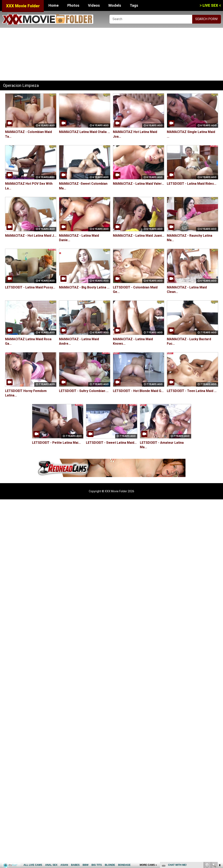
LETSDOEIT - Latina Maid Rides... (192, 184)
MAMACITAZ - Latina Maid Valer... (138, 184)
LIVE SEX (210, 5)
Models (115, 5)
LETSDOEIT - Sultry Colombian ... (84, 391)
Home (54, 5)
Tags (134, 5)
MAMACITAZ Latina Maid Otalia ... (84, 132)
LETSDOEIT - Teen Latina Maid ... (192, 391)
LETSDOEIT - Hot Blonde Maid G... (138, 391)
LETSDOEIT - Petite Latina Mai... (56, 443)
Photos (73, 5)
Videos (94, 5)
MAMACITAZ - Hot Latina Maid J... (31, 236)
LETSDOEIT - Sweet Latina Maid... (111, 443)
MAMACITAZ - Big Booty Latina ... (84, 287)
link (219, 805)
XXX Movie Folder (23, 6)
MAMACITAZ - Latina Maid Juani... (139, 236)
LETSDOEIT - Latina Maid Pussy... (30, 287)
